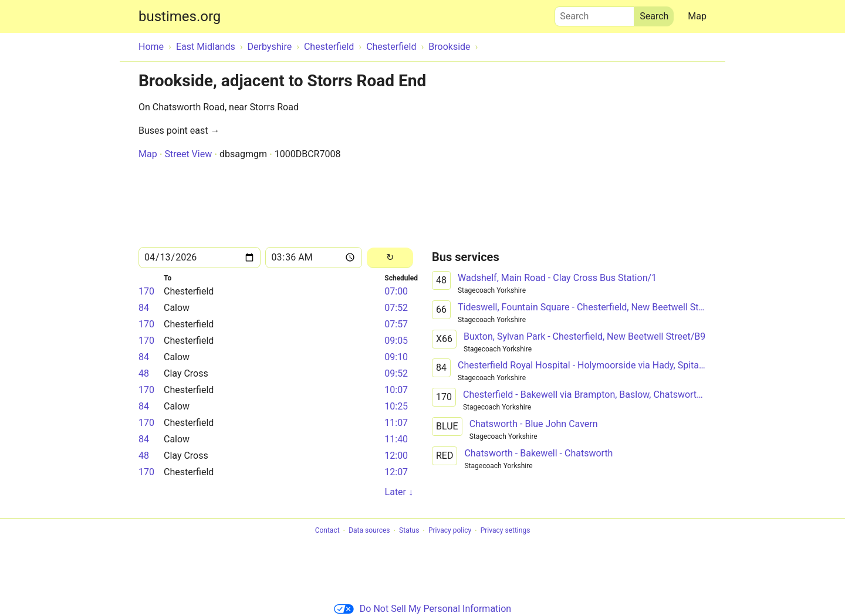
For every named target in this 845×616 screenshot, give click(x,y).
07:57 (396, 324)
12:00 (396, 456)
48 (144, 373)
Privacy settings (506, 531)
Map (697, 16)
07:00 (396, 291)
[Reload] (390, 258)
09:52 (396, 373)
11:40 (396, 439)
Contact (327, 531)
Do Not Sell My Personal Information (422, 609)
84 (144, 308)
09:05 (396, 341)
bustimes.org (180, 16)
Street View (188, 154)
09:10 (396, 357)
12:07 (396, 472)
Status (409, 531)
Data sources (369, 531)
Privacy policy (450, 531)
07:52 (396, 308)
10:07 (396, 390)
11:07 (396, 423)
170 (146, 291)
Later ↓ (399, 492)
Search (594, 13)
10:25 (396, 406)
